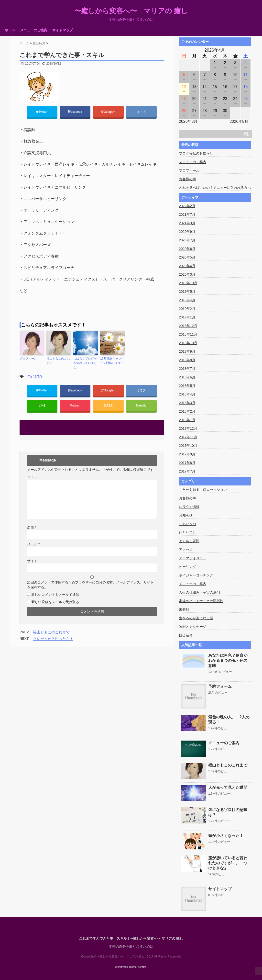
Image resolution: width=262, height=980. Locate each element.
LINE (42, 406)
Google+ (108, 112)
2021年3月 (187, 223)
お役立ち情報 (189, 507)
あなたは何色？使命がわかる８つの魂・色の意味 (228, 660)
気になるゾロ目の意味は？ (228, 812)
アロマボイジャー (193, 558)
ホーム (10, 30)
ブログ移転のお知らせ (196, 153)
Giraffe (142, 967)
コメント (34, 477)
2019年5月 (187, 292)
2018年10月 (188, 343)
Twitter (42, 112)
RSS (108, 406)
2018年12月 (188, 326)
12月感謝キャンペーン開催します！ (112, 361)
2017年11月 (188, 437)
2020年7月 (187, 240)
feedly (142, 406)
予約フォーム (220, 686)
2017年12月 (188, 428)
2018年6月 (187, 377)
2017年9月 (187, 454)
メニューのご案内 (34, 30)
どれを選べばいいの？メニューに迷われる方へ (215, 188)
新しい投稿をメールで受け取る (55, 602)
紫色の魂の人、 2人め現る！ (229, 720)
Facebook (75, 112)
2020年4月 (187, 266)
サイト (32, 561)
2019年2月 (187, 309)
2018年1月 (187, 420)
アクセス (186, 550)
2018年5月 (187, 386)
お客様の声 (187, 179)
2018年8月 (187, 360)
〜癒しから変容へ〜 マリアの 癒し (131, 11)
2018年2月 (187, 411)
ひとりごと (187, 532)
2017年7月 (187, 471)
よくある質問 (189, 541)
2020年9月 (187, 232)
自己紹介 (35, 377)
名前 (32, 528)
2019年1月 (187, 317)
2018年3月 (187, 403)
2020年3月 (187, 274)
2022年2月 (187, 206)
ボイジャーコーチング (196, 575)
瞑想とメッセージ (193, 627)
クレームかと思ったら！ (53, 639)
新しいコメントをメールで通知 (55, 595)
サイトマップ (63, 30)
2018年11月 (188, 334)
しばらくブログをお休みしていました (85, 363)
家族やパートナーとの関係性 (201, 601)
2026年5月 (239, 121)
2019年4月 (187, 300)
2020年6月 (187, 249)
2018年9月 (187, 351)
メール (33, 544)
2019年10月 (188, 283)
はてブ (141, 112)
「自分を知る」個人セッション (203, 490)
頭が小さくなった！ (226, 836)
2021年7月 (187, 214)
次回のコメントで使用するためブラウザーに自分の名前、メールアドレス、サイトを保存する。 (90, 585)
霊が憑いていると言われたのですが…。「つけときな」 (228, 863)
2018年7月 (187, 369)
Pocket (75, 406)
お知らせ (186, 515)
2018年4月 (187, 394)
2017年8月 (187, 463)
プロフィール (28, 359)
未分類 (184, 609)
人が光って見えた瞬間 (228, 787)
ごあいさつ (187, 524)
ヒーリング (187, 567)
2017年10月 (188, 446)
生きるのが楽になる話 (196, 618)
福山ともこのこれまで (58, 361)
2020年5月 (187, 257)
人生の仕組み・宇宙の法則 (199, 592)
